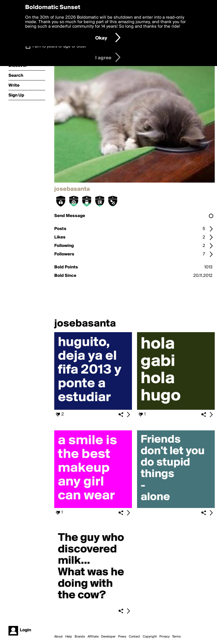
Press (122, 637)
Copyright (150, 637)
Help (69, 637)
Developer (108, 637)
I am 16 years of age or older (59, 46)
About (58, 637)
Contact (134, 637)
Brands (80, 637)
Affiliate (93, 637)
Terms (176, 637)
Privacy (164, 637)
